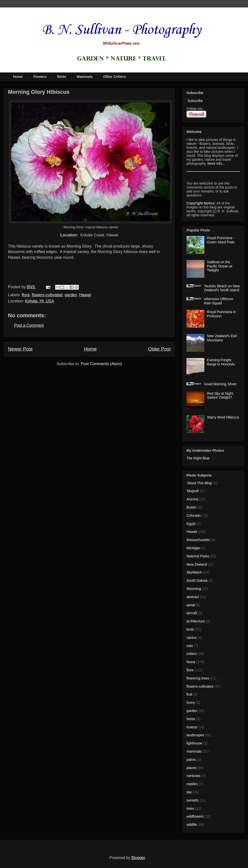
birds (190, 629)
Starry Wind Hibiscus (223, 417)
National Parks (198, 556)
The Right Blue (198, 458)
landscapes (195, 735)
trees (190, 808)
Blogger (138, 858)
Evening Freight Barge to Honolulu (221, 362)
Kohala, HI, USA (40, 301)
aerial (191, 605)
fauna (191, 662)
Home (18, 77)
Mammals (85, 77)
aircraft (192, 613)
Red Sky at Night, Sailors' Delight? (221, 396)
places (191, 768)
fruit (189, 694)
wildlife (192, 825)
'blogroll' (193, 491)
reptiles (192, 784)
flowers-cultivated (47, 295)
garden (71, 295)
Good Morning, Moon (220, 384)
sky (189, 792)
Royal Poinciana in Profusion (221, 314)
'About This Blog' (199, 483)
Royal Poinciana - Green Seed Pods (221, 240)
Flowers (40, 77)
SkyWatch (194, 572)
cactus (191, 638)
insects (192, 727)
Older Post (159, 349)
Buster (191, 507)
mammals (194, 751)
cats (190, 646)
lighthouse (194, 743)
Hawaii (85, 295)
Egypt (191, 524)
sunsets (192, 800)
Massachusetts (198, 540)
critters (192, 654)
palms (191, 760)
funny (191, 703)
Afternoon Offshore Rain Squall (219, 301)
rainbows (193, 776)
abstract (193, 597)
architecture (196, 621)
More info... (216, 163)
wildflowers (195, 816)
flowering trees (198, 678)
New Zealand (197, 564)
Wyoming (194, 589)
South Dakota (197, 580)
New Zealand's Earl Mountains (222, 338)
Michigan (193, 548)
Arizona (192, 499)
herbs (191, 719)
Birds (62, 77)
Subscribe (195, 101)
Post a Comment (29, 325)
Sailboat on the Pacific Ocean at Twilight (220, 266)
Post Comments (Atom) (101, 364)
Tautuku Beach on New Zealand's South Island (222, 288)
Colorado (194, 515)
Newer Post (20, 349)
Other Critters (114, 77)
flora (26, 295)
